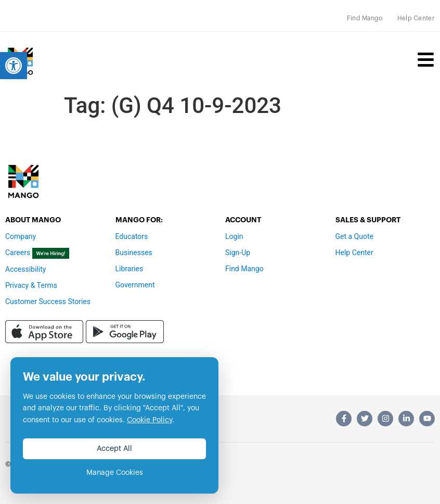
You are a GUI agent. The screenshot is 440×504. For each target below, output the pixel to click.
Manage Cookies (115, 473)
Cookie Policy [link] (150, 420)
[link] (14, 66)
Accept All (114, 449)
